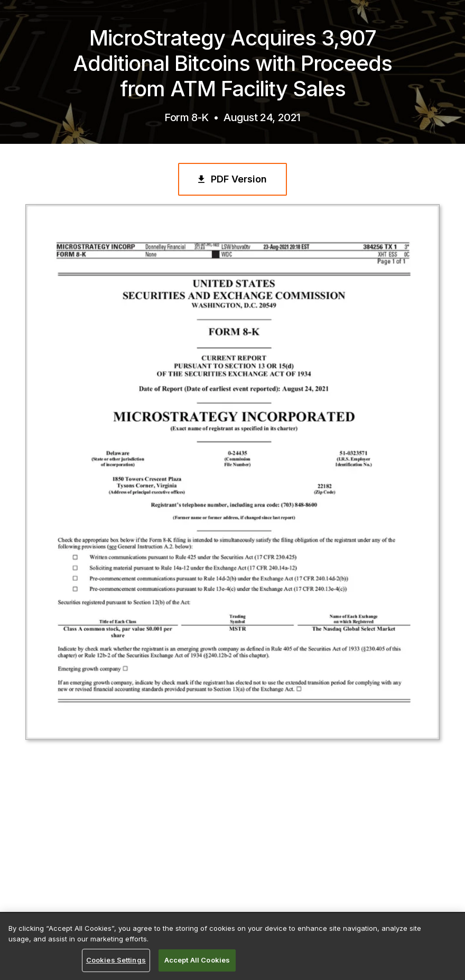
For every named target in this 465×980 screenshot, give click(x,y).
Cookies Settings (116, 960)
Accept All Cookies (197, 960)
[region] (232, 946)
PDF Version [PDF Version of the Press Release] (231, 179)
